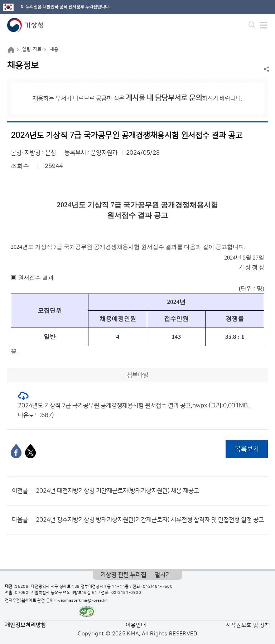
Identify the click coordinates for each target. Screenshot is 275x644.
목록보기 (247, 449)
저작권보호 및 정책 (248, 625)
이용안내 (136, 625)
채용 (54, 49)
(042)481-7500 (157, 587)
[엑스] (30, 451)
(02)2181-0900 (125, 593)
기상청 (25, 25)
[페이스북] (16, 451)
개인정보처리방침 (26, 625)
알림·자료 (32, 49)
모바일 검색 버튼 (252, 25)
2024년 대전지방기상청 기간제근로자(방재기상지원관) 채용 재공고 (117, 491)
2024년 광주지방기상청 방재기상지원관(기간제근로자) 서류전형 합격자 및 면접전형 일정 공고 (150, 520)
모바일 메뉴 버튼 (263, 25)
